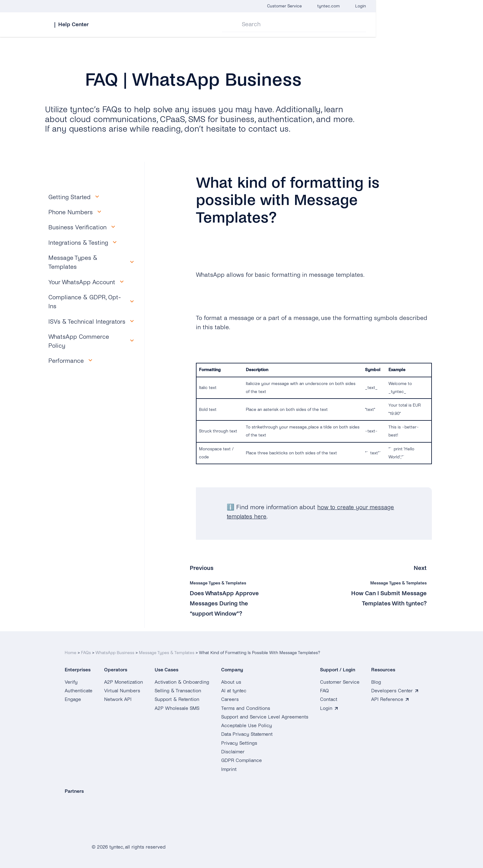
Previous (202, 568)
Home (71, 649)
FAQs (86, 649)
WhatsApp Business (115, 649)
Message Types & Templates (167, 649)
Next (420, 568)
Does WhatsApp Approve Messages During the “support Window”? (225, 603)
